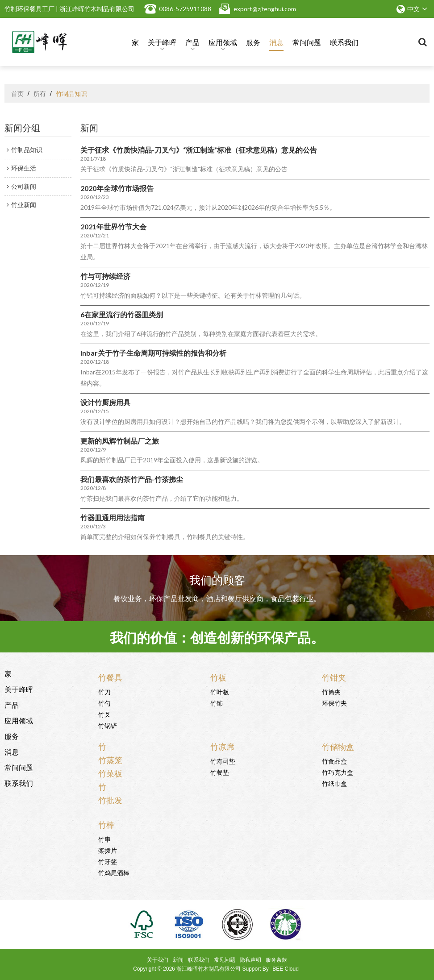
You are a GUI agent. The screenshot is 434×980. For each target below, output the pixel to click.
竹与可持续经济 (105, 276)
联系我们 (344, 42)
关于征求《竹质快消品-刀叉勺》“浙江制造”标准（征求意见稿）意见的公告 (199, 150)
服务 (253, 42)
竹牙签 (108, 861)
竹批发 (110, 800)
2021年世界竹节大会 (113, 226)
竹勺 (104, 703)
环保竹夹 (334, 703)
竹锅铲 (108, 725)
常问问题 (307, 42)
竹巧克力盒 (338, 772)
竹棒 (106, 824)
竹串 (104, 839)
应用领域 (223, 44)
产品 (192, 44)
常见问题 (225, 960)
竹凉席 (222, 746)
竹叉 (104, 714)
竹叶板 (220, 691)
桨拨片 (108, 850)
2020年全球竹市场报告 (117, 188)
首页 (17, 93)
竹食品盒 (334, 761)
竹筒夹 (331, 691)
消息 (276, 42)
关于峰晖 (162, 44)
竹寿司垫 (223, 761)
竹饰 (217, 703)
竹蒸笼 (110, 760)
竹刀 (104, 691)
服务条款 (276, 960)
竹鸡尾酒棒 (114, 872)
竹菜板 (110, 773)
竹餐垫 (220, 772)
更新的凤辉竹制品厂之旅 (120, 441)
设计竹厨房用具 (105, 402)
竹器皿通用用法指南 (113, 517)
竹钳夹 (334, 677)
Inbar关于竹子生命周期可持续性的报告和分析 (153, 353)
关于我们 (158, 960)
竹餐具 (110, 677)
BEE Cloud (286, 969)
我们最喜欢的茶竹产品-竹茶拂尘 (132, 479)
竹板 (218, 677)
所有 (40, 93)
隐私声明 (250, 960)
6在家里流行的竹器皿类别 (122, 314)
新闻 (178, 960)
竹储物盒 (338, 746)
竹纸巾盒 (334, 783)
